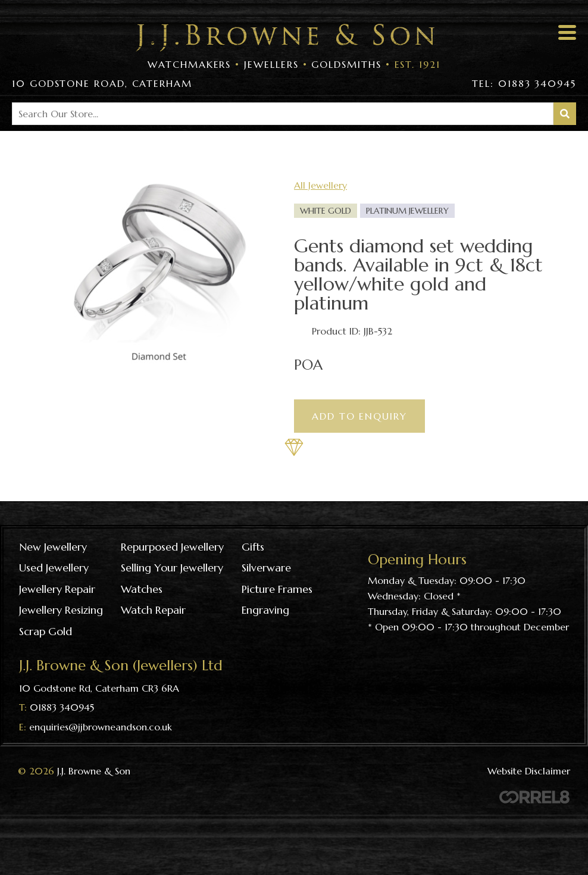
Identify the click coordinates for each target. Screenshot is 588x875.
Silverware (266, 568)
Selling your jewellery (172, 568)
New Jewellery (53, 547)
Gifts (253, 547)
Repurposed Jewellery (172, 547)
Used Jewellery (54, 568)
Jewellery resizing (61, 610)
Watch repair (153, 610)
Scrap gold (46, 631)
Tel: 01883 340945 (524, 83)
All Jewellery (320, 185)
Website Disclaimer (529, 771)
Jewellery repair (57, 589)
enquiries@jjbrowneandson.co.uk (101, 727)
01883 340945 (62, 707)
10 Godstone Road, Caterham (102, 83)
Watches (142, 589)
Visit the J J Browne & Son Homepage (285, 38)
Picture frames (277, 589)
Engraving (265, 610)
